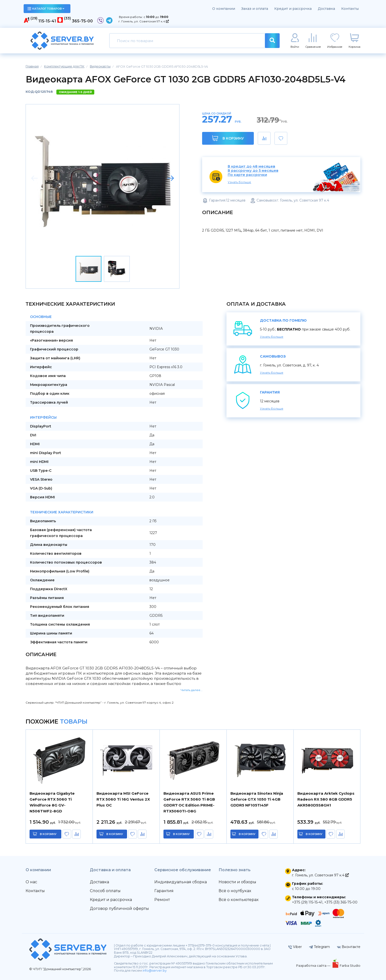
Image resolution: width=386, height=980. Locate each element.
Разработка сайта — (314, 965)
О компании (224, 9)
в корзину (48, 834)
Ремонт (162, 900)
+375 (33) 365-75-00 (341, 902)
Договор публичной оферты (119, 909)
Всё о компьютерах (239, 900)
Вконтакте (349, 947)
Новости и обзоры (237, 882)
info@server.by (155, 971)
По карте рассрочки (247, 175)
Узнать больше (239, 182)
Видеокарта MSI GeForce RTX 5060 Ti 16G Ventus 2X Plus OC (123, 799)
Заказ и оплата (255, 9)
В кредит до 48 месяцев (251, 166)
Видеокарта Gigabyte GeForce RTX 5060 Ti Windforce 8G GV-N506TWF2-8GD (52, 802)
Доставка (326, 9)
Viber (295, 947)
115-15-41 (47, 21)
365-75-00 (82, 21)
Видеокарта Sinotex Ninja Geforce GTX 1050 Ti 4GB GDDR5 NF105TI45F (257, 799)
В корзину (228, 138)
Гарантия (164, 891)
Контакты (350, 9)
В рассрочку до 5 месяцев (253, 171)
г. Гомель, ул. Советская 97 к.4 (144, 21)
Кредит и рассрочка (293, 9)
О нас (31, 882)
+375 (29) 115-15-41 (307, 902)
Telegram (319, 947)
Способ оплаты (105, 891)
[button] (171, 178)
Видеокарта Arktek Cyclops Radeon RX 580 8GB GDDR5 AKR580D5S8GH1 (326, 799)
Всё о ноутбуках (235, 891)
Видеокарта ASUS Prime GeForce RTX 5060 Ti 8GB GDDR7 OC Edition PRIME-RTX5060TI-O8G (189, 802)
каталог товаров (46, 9)
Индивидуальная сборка (181, 882)
